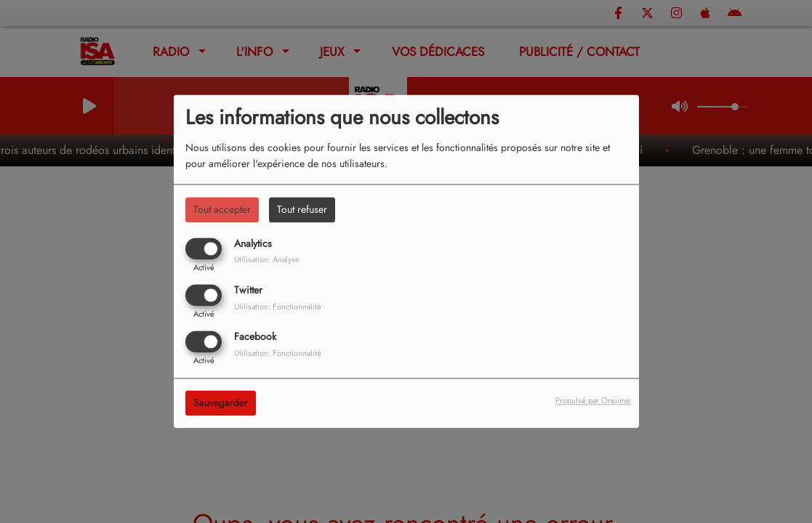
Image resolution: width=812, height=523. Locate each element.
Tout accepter (222, 209)
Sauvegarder (221, 403)
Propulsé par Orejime (593, 401)
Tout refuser (302, 209)
